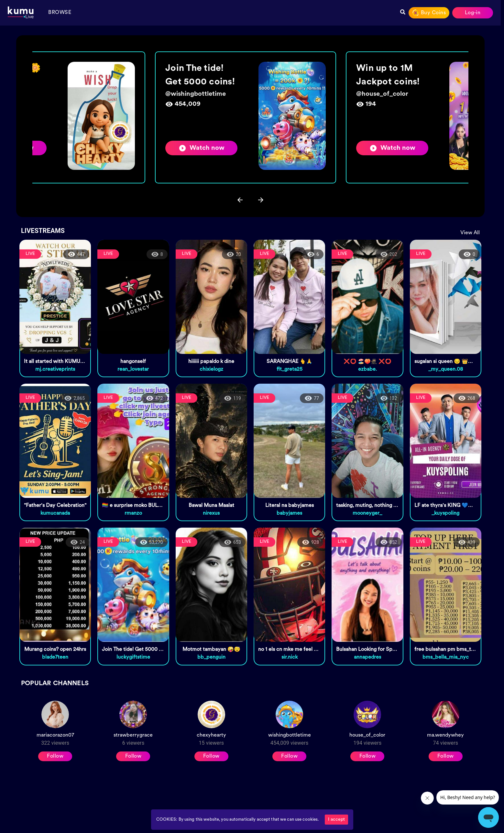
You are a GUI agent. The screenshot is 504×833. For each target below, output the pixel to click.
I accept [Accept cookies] (336, 820)
